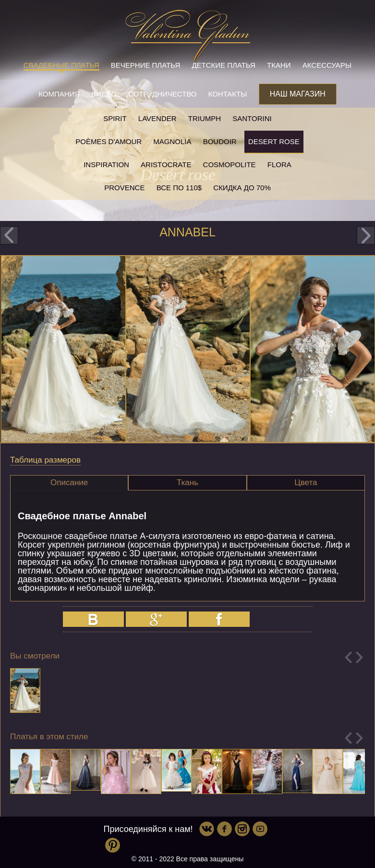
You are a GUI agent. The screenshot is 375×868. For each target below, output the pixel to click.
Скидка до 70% (242, 188)
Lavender (157, 118)
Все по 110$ (179, 188)
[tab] (69, 483)
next (366, 235)
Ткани (279, 65)
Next (359, 657)
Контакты (228, 94)
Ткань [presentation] (187, 483)
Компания (59, 94)
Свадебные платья (61, 65)
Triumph (205, 118)
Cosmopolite (230, 165)
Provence (124, 188)
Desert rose (274, 141)
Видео (104, 94)
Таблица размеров (45, 460)
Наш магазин (298, 94)
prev (9, 235)
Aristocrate (166, 165)
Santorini (252, 118)
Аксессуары (327, 65)
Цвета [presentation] (306, 483)
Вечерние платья (145, 65)
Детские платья (223, 65)
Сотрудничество (162, 94)
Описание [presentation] (69, 483)
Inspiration (106, 165)
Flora (279, 165)
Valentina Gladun (188, 36)
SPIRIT (115, 118)
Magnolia (172, 141)
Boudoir (220, 141)
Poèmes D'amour (109, 141)
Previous (348, 657)
